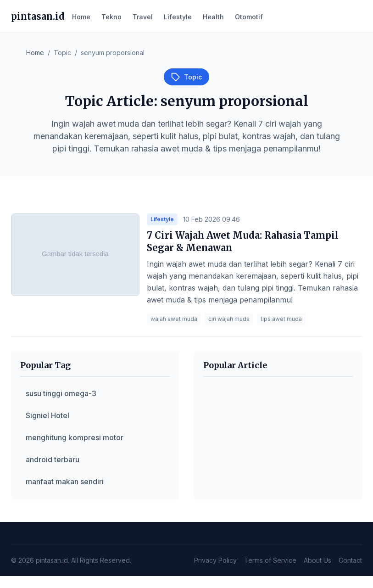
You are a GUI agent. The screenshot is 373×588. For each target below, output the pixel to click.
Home (81, 17)
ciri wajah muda (229, 319)
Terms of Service (270, 560)
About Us (317, 560)
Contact (350, 560)
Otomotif (249, 17)
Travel (143, 17)
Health (213, 17)
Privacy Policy (215, 560)
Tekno (111, 17)
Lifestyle (178, 17)
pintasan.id (38, 16)
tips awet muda (281, 319)
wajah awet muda (174, 319)
